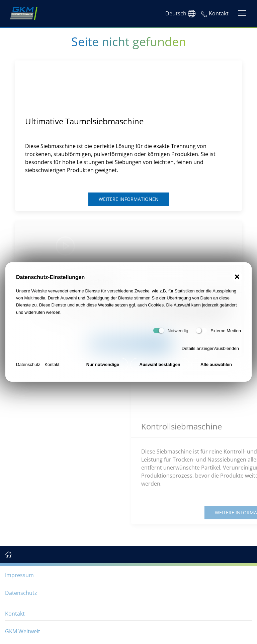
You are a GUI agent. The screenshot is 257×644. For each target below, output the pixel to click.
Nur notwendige (103, 364)
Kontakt (52, 364)
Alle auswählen (216, 364)
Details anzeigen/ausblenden (210, 348)
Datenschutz (28, 364)
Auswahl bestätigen (160, 364)
